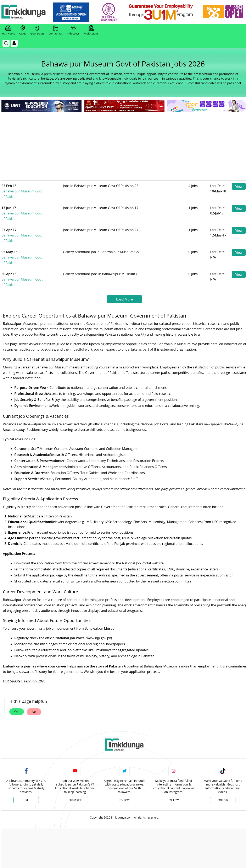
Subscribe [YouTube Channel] (75, 773)
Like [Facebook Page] (26, 773)
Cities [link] (23, 30)
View (239, 186)
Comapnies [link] (56, 30)
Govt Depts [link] (37, 30)
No (34, 685)
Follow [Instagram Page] (174, 773)
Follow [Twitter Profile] (124, 773)
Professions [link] (91, 30)
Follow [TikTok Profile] (223, 773)
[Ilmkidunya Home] (24, 12)
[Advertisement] (124, 144)
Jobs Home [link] (8, 30)
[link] (72, 12)
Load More (124, 272)
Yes (17, 685)
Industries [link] (73, 30)
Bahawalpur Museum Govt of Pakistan (36, 188)
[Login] (14, 43)
